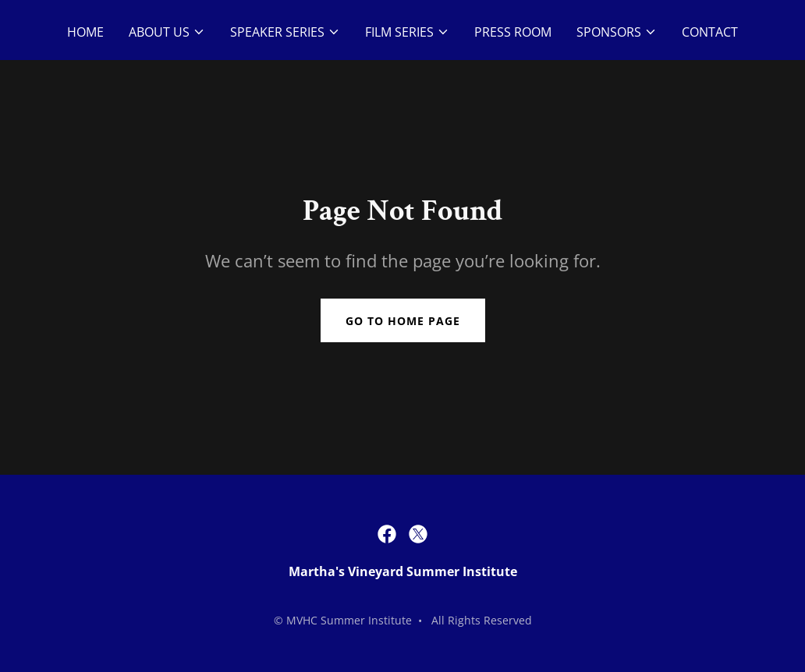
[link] (387, 534)
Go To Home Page (403, 321)
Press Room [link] (513, 32)
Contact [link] (710, 32)
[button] (167, 32)
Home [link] (85, 32)
